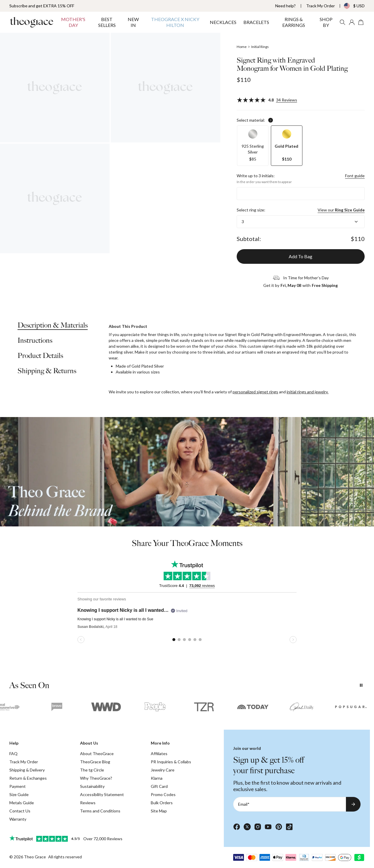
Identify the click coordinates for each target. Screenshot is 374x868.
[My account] (352, 22)
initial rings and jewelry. (308, 392)
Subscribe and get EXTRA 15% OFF (42, 6)
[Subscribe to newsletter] (353, 804)
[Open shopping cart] (361, 22)
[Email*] (290, 804)
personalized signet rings (255, 392)
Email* (244, 804)
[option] (253, 146)
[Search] (342, 22)
